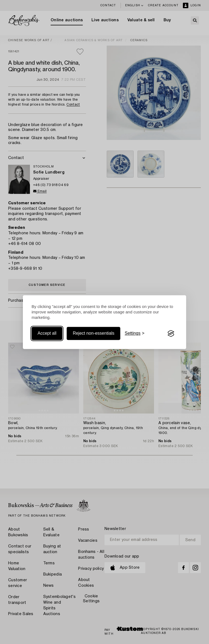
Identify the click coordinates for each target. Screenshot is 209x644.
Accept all (47, 333)
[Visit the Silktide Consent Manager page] (171, 334)
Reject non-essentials (93, 333)
